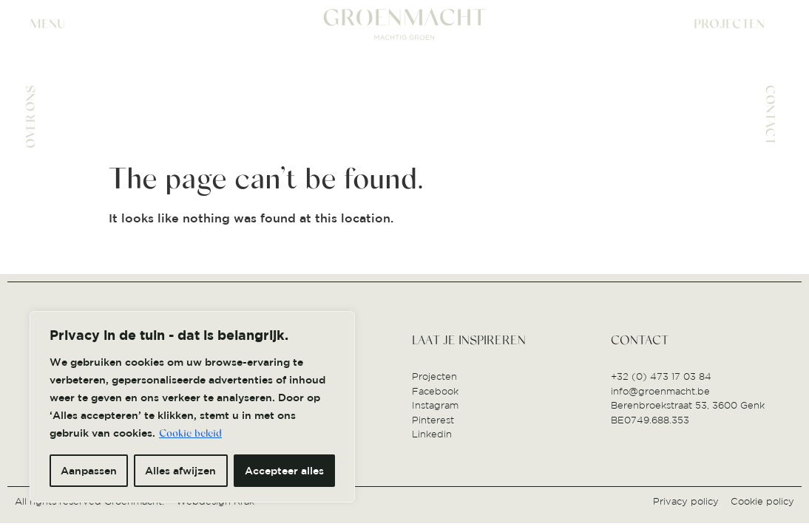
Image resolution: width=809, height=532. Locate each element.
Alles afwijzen (180, 471)
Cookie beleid (190, 434)
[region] (192, 407)
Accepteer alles (284, 471)
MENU (47, 24)
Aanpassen (89, 471)
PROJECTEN (729, 24)
